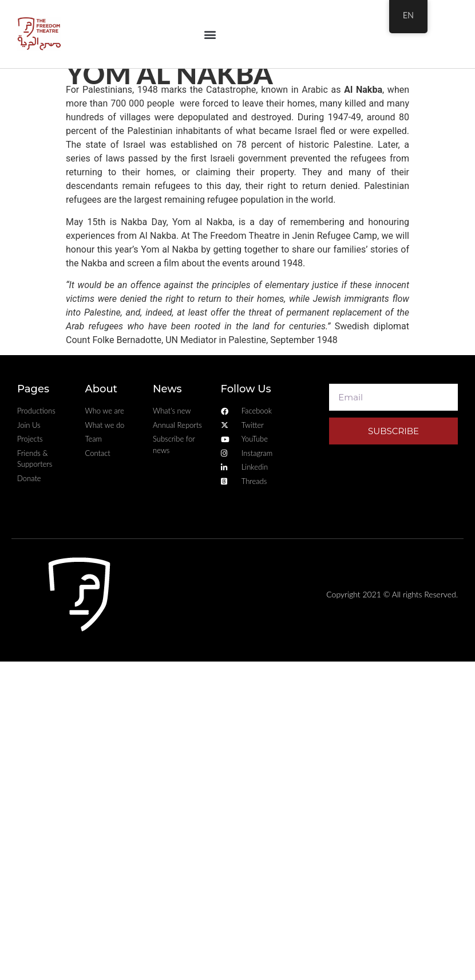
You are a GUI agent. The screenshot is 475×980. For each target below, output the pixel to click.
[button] (210, 34)
